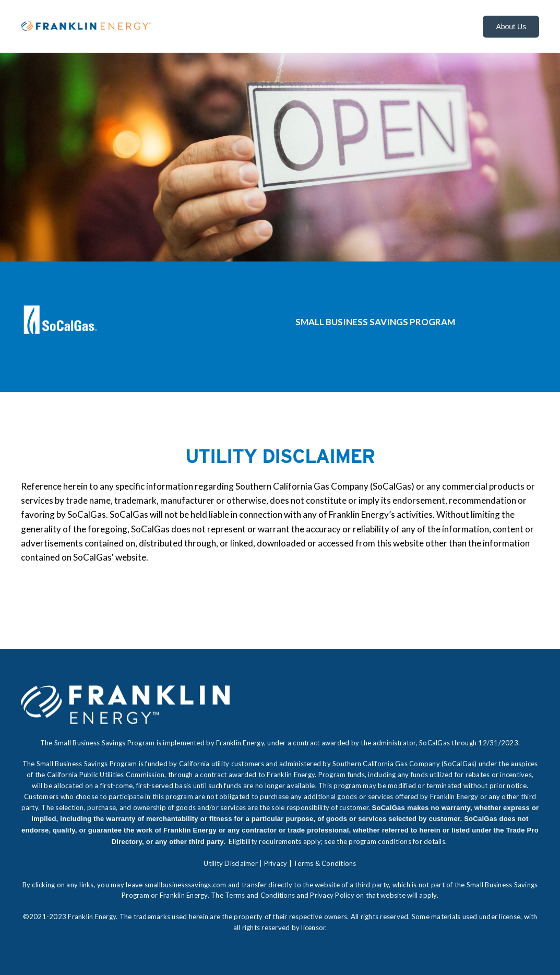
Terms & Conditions (325, 863)
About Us (511, 27)
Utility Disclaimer (231, 863)
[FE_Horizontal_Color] (86, 27)
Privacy (276, 863)
